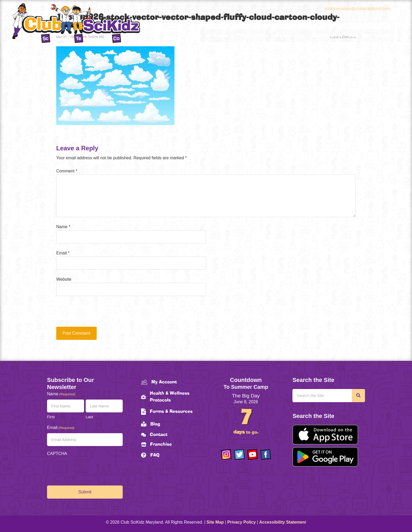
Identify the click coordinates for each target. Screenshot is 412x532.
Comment (67, 171)
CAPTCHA (57, 454)
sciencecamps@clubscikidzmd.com (357, 9)
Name (63, 227)
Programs (250, 36)
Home (217, 36)
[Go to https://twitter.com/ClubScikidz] (239, 454)
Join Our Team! (369, 36)
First (51, 417)
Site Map (215, 522)
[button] (268, 36)
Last (89, 417)
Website (64, 279)
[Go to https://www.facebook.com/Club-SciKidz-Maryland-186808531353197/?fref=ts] (266, 454)
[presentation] (92, 314)
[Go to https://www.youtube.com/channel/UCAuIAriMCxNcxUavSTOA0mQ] (253, 454)
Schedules (290, 36)
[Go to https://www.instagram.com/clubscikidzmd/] (226, 454)
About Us (324, 36)
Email (63, 253)
